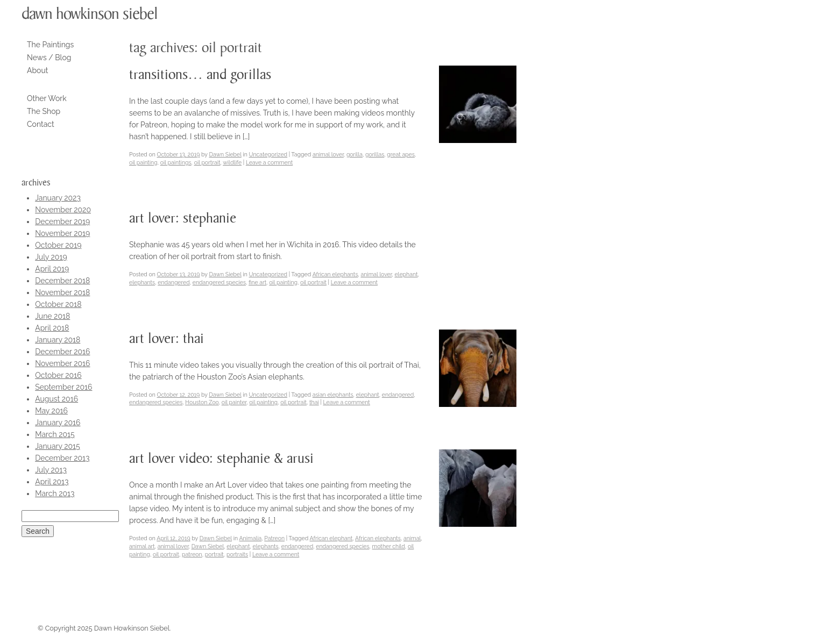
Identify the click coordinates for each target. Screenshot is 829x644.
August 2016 (56, 399)
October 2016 (58, 375)
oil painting (143, 162)
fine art (257, 282)
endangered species (219, 282)
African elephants (335, 274)
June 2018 (52, 316)
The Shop (44, 111)
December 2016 (62, 352)
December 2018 (62, 281)
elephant (406, 274)
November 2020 (63, 210)
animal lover (328, 154)
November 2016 (62, 363)
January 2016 (58, 423)
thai (314, 402)
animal (412, 538)
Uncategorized (268, 154)
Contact (41, 124)
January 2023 (58, 198)
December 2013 (62, 458)
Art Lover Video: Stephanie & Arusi (221, 459)
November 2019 (62, 233)
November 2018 (62, 292)
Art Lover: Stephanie (183, 219)
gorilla (355, 154)
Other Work (47, 98)
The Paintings (50, 45)
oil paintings (176, 162)
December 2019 (62, 221)
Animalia (251, 538)
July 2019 (51, 257)
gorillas (375, 154)
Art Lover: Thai (166, 339)
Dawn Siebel (225, 154)
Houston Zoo (202, 402)
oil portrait (207, 162)
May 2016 (51, 411)
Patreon (274, 538)
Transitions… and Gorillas (200, 75)
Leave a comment (269, 162)
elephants (142, 282)
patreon (192, 554)
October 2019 (58, 245)
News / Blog (49, 58)
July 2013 (51, 470)
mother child (389, 546)
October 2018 (58, 304)
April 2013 (52, 482)
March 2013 (55, 493)
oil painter (234, 402)
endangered (174, 282)
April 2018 (52, 328)
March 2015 (55, 434)
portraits (237, 554)
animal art (142, 546)
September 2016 (63, 387)
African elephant (331, 538)
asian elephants (333, 395)
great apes (401, 154)
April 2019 (52, 269)
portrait (214, 554)
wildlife (232, 162)
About (37, 70)
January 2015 (58, 446)
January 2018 (58, 340)
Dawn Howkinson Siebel (90, 14)
